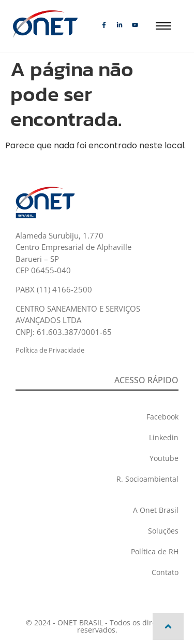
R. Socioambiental (147, 479)
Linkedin (164, 437)
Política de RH (155, 551)
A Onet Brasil (156, 510)
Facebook (162, 417)
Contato (165, 572)
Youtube (164, 458)
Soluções (163, 531)
